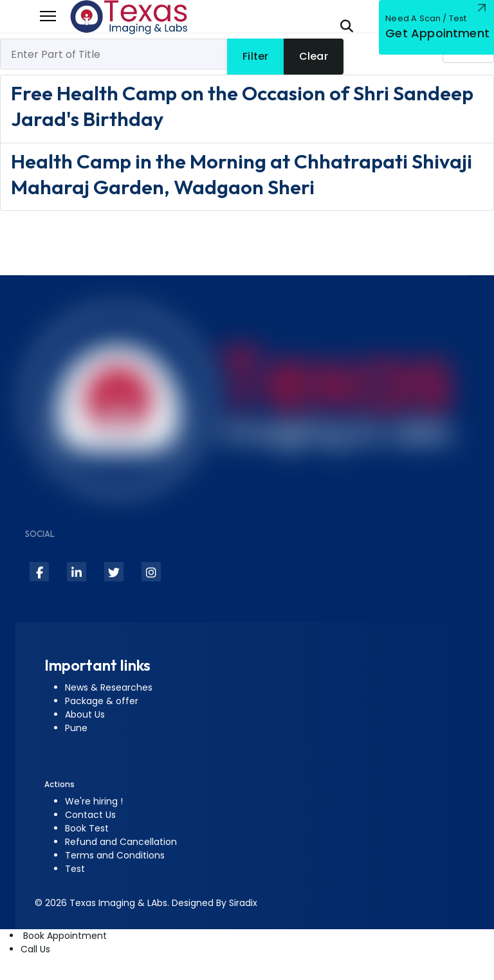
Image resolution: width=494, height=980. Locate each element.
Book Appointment (64, 936)
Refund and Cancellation (121, 842)
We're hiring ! (94, 801)
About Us (85, 714)
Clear (314, 56)
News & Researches (109, 687)
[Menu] (48, 16)
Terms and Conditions (115, 855)
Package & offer (102, 701)
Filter (255, 56)
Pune (76, 728)
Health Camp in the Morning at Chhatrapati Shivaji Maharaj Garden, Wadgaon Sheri (242, 174)
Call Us (35, 949)
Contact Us (90, 815)
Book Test (87, 828)
